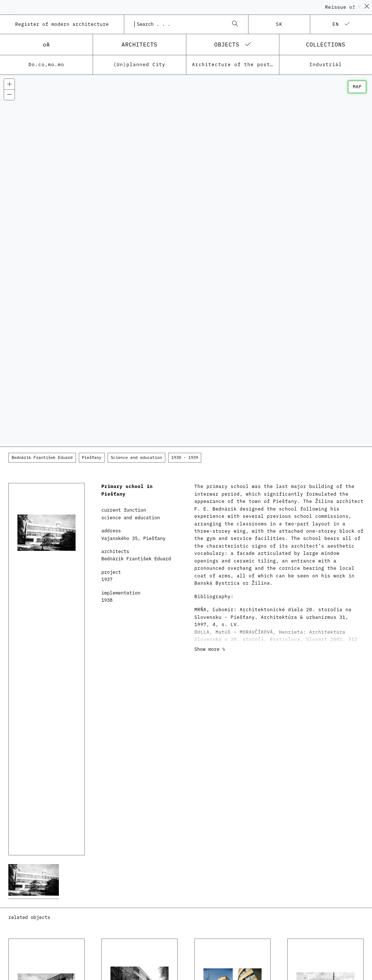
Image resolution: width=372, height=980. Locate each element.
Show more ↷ (210, 649)
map (357, 87)
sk (279, 24)
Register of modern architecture (62, 24)
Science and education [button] (136, 457)
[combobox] (179, 24)
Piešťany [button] (92, 457)
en (336, 24)
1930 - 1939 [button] (185, 457)
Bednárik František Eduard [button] (42, 457)
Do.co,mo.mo (46, 64)
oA (46, 44)
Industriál (326, 64)
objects (227, 44)
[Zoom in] (9, 84)
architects (140, 44)
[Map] (186, 261)
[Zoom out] (9, 95)
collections (325, 44)
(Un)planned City (139, 64)
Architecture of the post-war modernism (236, 64)
